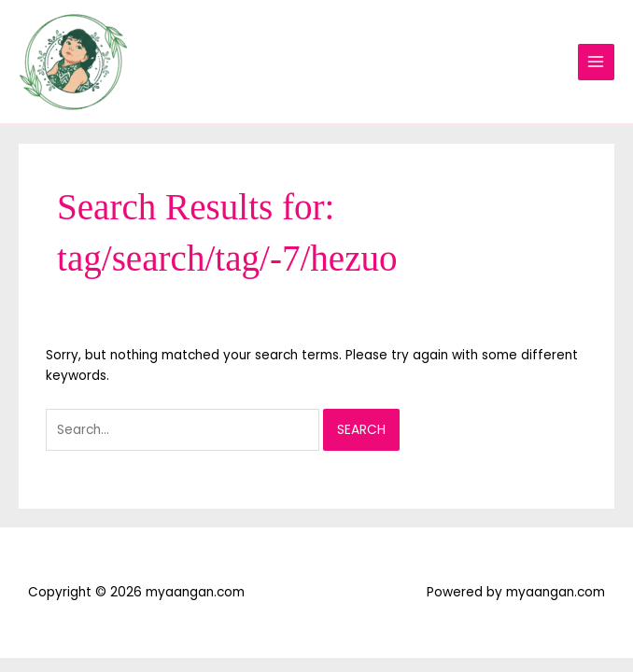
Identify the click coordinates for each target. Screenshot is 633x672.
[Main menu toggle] (596, 62)
